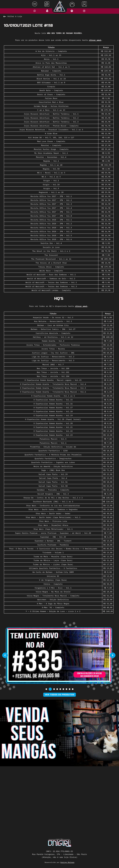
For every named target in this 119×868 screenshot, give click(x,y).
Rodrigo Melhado (67, 862)
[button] (46, 689)
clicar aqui (95, 40)
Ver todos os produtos (59, 695)
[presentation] (5, 655)
